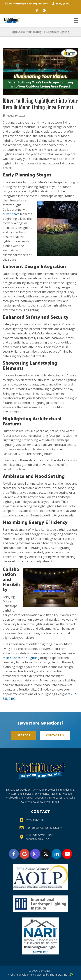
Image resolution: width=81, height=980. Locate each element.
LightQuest (45, 971)
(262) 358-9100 (63, 3)
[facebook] (37, 11)
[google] (44, 11)
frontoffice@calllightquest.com (29, 3)
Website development (21, 975)
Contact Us (55, 735)
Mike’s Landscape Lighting (21, 658)
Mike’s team (11, 214)
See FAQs (24, 735)
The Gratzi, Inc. (61, 975)
